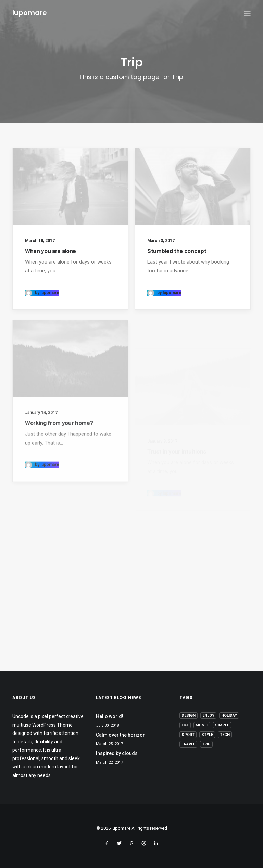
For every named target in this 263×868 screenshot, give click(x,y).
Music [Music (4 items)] (202, 725)
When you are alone (51, 251)
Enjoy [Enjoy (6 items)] (208, 716)
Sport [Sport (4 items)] (188, 735)
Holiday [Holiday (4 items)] (229, 716)
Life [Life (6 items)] (185, 725)
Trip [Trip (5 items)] (206, 744)
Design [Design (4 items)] (189, 716)
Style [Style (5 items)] (207, 735)
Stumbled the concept (177, 252)
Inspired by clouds (117, 753)
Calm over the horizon (121, 735)
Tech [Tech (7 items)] (225, 735)
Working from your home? (59, 449)
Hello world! (110, 716)
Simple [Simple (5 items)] (222, 725)
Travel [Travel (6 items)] (188, 744)
